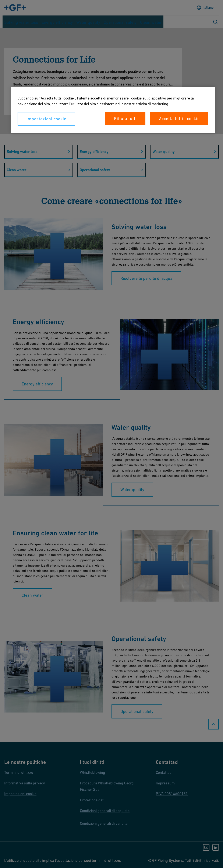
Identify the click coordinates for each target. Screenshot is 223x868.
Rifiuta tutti (125, 119)
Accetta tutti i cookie (179, 119)
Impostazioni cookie (46, 119)
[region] (113, 110)
